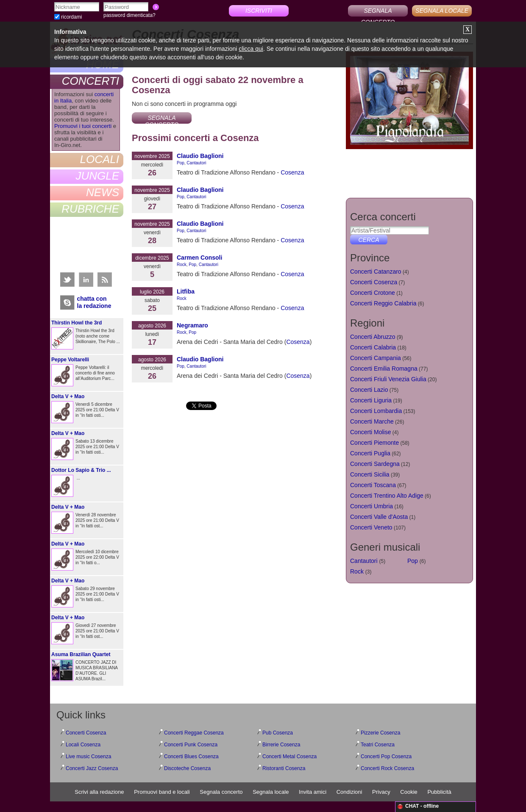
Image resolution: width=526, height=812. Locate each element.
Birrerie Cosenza (281, 745)
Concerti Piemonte (374, 443)
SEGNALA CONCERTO (378, 12)
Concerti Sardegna (375, 464)
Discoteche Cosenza (187, 768)
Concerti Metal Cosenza (289, 757)
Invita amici (313, 792)
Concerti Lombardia (376, 411)
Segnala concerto (221, 792)
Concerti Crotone (373, 293)
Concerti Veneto (371, 527)
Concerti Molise (370, 432)
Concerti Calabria (373, 347)
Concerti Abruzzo (373, 337)
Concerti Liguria (371, 400)
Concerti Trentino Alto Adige (387, 496)
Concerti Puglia (370, 453)
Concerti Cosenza (374, 282)
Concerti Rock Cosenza (387, 768)
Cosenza (298, 342)
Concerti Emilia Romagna (384, 369)
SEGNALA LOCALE (442, 11)
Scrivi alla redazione (99, 792)
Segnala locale (271, 792)
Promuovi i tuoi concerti (83, 126)
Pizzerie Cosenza (380, 733)
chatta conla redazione (94, 302)
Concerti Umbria (372, 506)
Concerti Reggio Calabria (383, 303)
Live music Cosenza (88, 757)
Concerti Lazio (369, 390)
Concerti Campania (376, 358)
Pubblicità (439, 792)
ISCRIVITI (259, 11)
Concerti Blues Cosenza (191, 757)
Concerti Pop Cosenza (386, 757)
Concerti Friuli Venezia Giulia (388, 379)
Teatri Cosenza (378, 745)
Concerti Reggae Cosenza (194, 733)
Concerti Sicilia (370, 474)
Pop (181, 163)
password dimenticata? (129, 15)
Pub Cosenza (278, 733)
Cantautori (196, 163)
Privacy (381, 792)
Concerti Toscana (373, 485)
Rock (182, 265)
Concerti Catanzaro (376, 272)
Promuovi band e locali (162, 792)
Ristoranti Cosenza (284, 768)
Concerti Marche (372, 421)
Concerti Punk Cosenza (191, 745)
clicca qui (251, 49)
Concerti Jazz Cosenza (92, 768)
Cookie (409, 792)
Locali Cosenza (83, 745)
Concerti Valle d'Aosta (379, 517)
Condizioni (349, 792)
